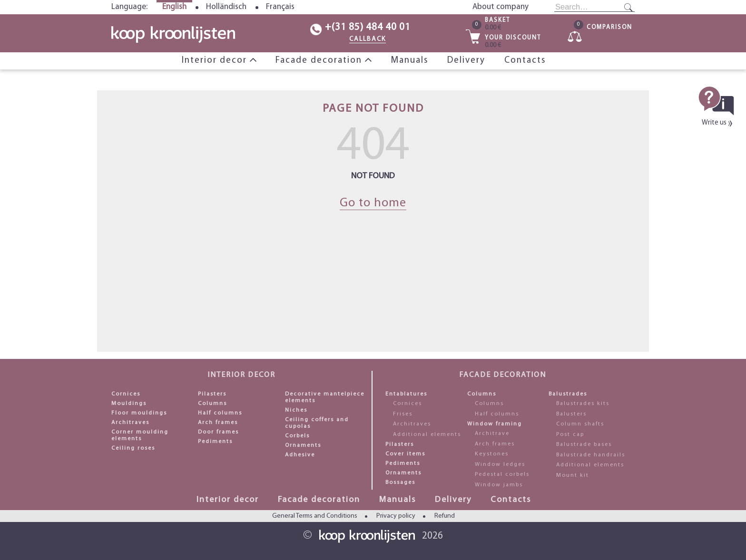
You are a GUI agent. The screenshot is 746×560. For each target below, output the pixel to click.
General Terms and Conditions (315, 516)
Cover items (405, 454)
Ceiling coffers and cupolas (317, 423)
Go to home (373, 203)
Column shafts (580, 424)
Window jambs (499, 485)
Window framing (495, 424)
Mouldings (129, 404)
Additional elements (427, 434)
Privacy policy (396, 516)
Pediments (215, 442)
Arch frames (218, 423)
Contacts (525, 61)
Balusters (571, 414)
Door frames (218, 432)
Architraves (130, 423)
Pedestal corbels (502, 474)
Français (280, 7)
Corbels (297, 436)
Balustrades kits (583, 404)
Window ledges (500, 464)
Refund (445, 516)
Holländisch (226, 7)
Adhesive (300, 455)
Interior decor (216, 61)
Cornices (126, 394)
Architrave (492, 434)
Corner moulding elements (140, 435)
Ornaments (303, 445)
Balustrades (568, 394)
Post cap (570, 434)
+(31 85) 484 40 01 (368, 27)
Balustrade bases (584, 444)
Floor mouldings (139, 413)
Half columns (220, 413)
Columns (212, 404)
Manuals (409, 61)
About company (501, 7)
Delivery (466, 61)
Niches (296, 410)
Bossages (400, 483)
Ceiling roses (133, 448)
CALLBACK (368, 39)
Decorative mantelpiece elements (325, 397)
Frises (403, 414)
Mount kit (573, 475)
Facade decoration (320, 61)
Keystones (492, 454)
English (174, 7)
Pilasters (212, 394)
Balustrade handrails (591, 455)
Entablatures (406, 394)
